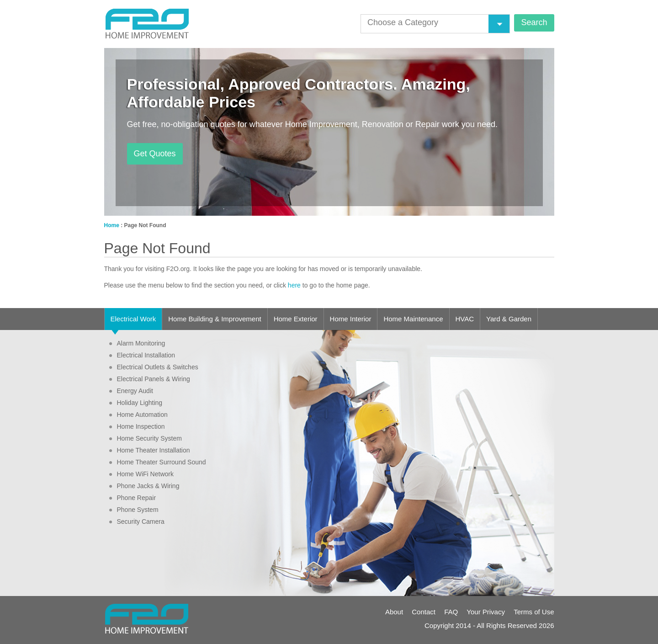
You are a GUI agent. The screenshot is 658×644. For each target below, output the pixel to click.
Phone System (134, 510)
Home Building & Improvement (215, 319)
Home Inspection (137, 426)
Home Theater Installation (149, 450)
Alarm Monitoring (137, 343)
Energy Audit (131, 391)
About (394, 612)
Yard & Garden (509, 319)
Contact (424, 612)
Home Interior (351, 319)
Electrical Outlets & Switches (154, 367)
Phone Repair (133, 498)
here (294, 285)
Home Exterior (296, 319)
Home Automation (138, 415)
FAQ (451, 612)
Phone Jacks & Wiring (144, 486)
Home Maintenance (413, 319)
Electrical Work (133, 322)
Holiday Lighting (136, 403)
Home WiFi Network (141, 474)
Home (112, 225)
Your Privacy (486, 612)
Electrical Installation (142, 355)
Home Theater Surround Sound (157, 462)
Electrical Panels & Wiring (149, 379)
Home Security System (145, 438)
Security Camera (137, 522)
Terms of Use (534, 612)
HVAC (465, 319)
